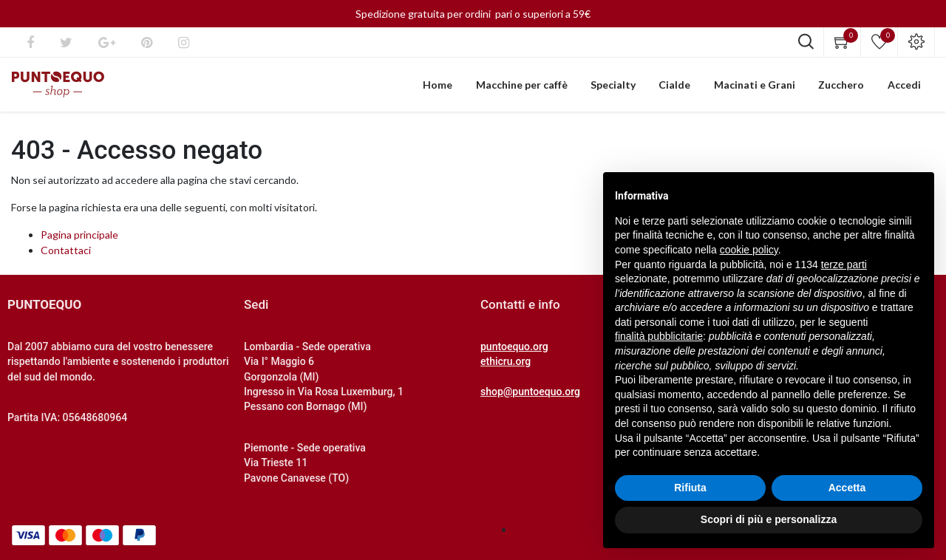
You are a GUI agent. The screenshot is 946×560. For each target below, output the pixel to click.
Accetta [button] (847, 488)
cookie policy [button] (749, 250)
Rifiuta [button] (690, 488)
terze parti (844, 264)
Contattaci (66, 255)
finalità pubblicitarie (659, 336)
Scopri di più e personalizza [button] (769, 519)
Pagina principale (79, 240)
